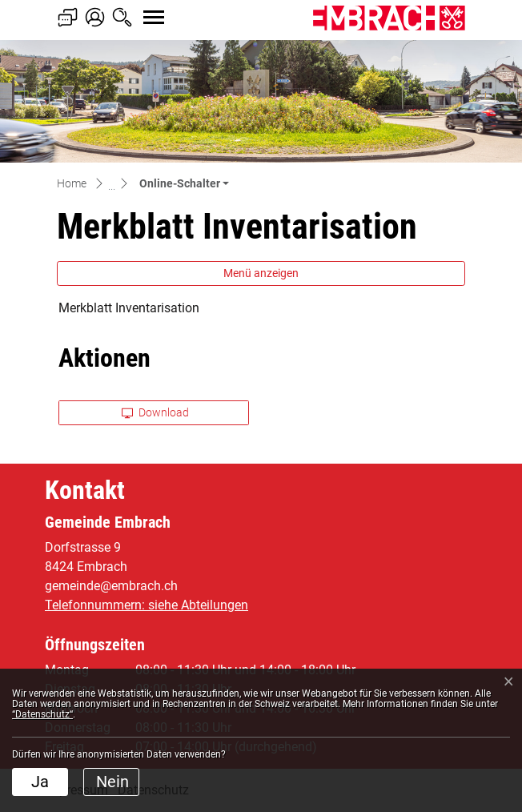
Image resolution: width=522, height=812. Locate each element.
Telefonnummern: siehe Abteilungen (147, 605)
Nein (112, 782)
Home (72, 183)
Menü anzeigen (261, 273)
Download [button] (155, 412)
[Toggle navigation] (139, 9)
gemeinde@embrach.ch (111, 586)
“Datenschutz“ (42, 714)
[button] (184, 183)
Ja (40, 782)
